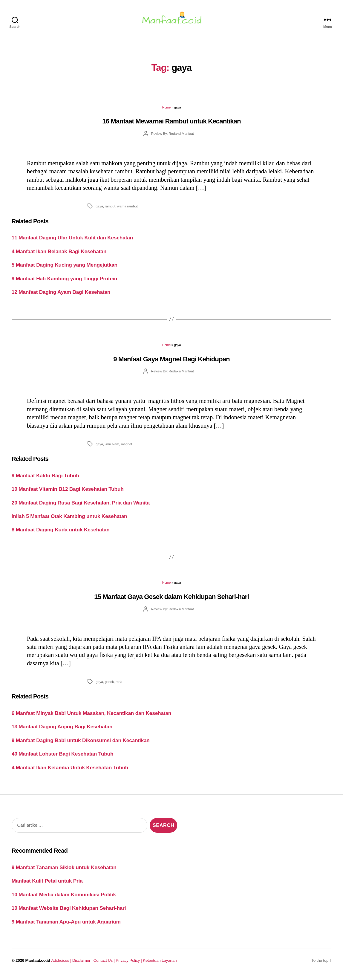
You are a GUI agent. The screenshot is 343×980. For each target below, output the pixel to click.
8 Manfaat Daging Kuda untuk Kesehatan (61, 533)
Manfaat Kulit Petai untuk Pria (47, 884)
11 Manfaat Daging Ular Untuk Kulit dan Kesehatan (72, 241)
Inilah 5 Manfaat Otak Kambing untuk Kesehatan (69, 520)
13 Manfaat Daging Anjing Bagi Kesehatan (62, 730)
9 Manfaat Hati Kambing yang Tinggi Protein (64, 282)
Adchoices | (62, 964)
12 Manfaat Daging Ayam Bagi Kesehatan (61, 296)
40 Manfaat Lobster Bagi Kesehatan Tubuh (63, 757)
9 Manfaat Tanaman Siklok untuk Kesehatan (64, 871)
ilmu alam (112, 448)
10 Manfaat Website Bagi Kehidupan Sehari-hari (69, 912)
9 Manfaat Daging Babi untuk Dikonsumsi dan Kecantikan (81, 744)
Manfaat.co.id (38, 964)
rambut (110, 210)
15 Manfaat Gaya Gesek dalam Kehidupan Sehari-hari (171, 600)
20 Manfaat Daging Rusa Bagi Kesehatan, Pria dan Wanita (81, 506)
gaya (99, 210)
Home (166, 111)
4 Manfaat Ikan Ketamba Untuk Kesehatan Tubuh (70, 771)
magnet (127, 448)
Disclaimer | (83, 964)
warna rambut (127, 210)
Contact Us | (105, 964)
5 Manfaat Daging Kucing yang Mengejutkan (65, 268)
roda (119, 685)
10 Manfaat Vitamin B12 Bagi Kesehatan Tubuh (68, 493)
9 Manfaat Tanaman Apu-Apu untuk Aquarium (66, 925)
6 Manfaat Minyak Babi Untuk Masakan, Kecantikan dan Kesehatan (91, 717)
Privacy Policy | (129, 964)
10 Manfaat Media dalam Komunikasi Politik (64, 898)
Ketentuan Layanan (160, 964)
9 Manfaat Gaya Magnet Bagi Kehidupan (171, 363)
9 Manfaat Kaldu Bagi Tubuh (45, 479)
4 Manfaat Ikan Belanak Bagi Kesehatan (59, 255)
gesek (109, 685)
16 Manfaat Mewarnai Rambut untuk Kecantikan (171, 125)
